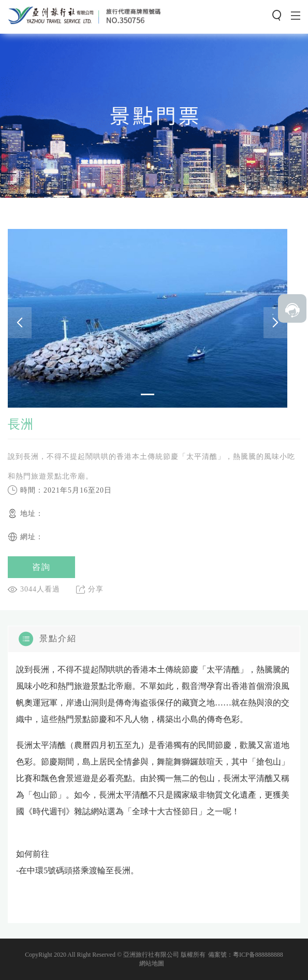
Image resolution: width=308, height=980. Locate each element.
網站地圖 (152, 963)
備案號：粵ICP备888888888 (246, 955)
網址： (26, 537)
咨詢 (41, 567)
